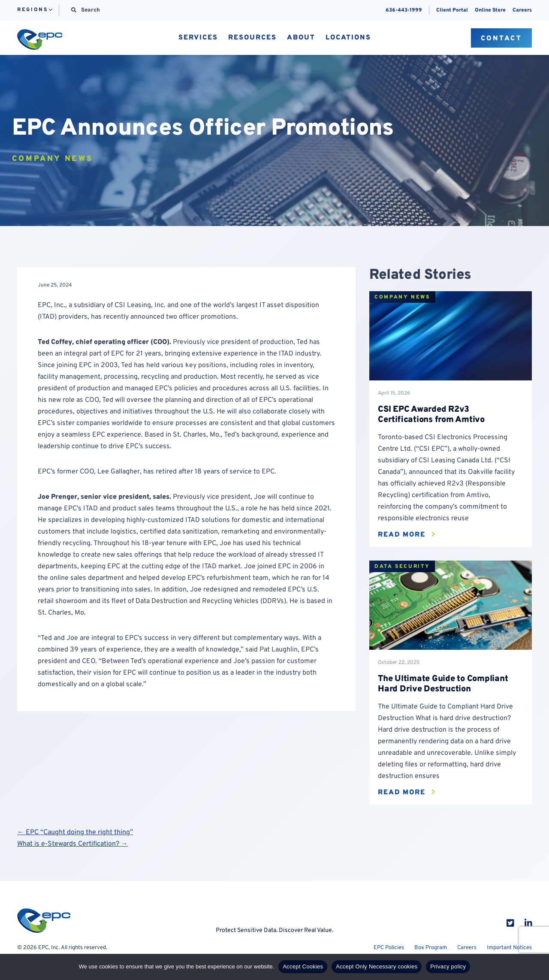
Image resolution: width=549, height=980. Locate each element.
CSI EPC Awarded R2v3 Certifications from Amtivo (431, 415)
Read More (402, 535)
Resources (252, 38)
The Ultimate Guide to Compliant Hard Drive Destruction (443, 684)
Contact (502, 39)
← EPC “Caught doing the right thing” (75, 832)
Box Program (431, 948)
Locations (348, 38)
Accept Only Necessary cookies (377, 966)
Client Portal (452, 10)
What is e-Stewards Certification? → (72, 844)
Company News (402, 297)
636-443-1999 (404, 10)
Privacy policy (448, 966)
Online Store (490, 10)
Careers (522, 10)
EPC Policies (389, 948)
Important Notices (509, 948)
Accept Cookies (303, 966)
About (301, 38)
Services (198, 38)
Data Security (402, 567)
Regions (32, 10)
